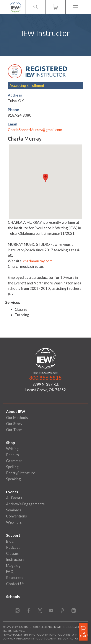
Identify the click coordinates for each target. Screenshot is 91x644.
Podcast (13, 547)
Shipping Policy (34, 635)
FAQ (10, 572)
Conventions (16, 516)
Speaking (13, 479)
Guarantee (53, 638)
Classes (12, 553)
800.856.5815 (45, 378)
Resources (15, 578)
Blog (10, 541)
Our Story (14, 424)
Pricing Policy (56, 635)
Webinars (14, 522)
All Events (14, 498)
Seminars (14, 510)
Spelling (12, 467)
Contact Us (15, 584)
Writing (12, 449)
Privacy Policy (12, 635)
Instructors (15, 559)
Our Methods (17, 418)
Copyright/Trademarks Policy (23, 638)
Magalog (13, 565)
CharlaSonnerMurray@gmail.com (35, 130)
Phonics (12, 455)
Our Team (14, 430)
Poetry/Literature (21, 473)
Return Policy (77, 635)
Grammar (14, 461)
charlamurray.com (38, 261)
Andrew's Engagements (25, 504)
